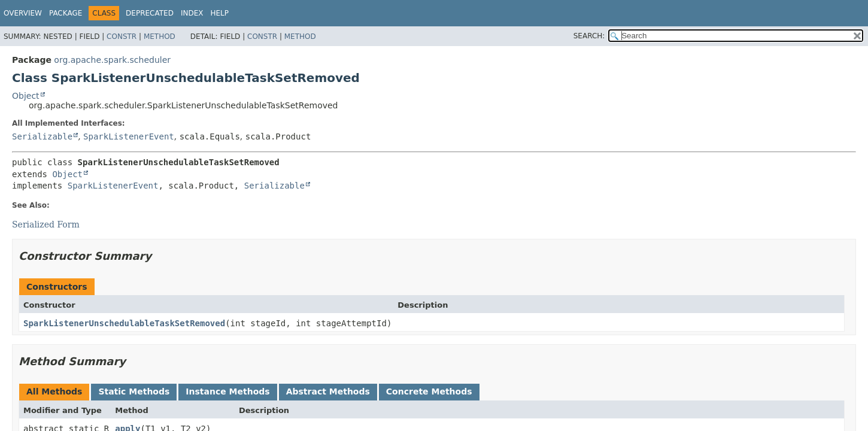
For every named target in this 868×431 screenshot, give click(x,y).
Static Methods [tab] (134, 391)
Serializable (42, 136)
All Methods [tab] (54, 391)
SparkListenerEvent (129, 136)
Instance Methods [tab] (227, 391)
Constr (122, 37)
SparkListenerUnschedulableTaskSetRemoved (124, 323)
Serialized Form (46, 224)
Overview (23, 13)
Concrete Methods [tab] (429, 391)
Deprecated (150, 13)
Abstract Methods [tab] (328, 391)
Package (66, 13)
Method (160, 37)
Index (192, 13)
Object (26, 96)
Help (219, 13)
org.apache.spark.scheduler (112, 60)
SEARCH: (589, 36)
